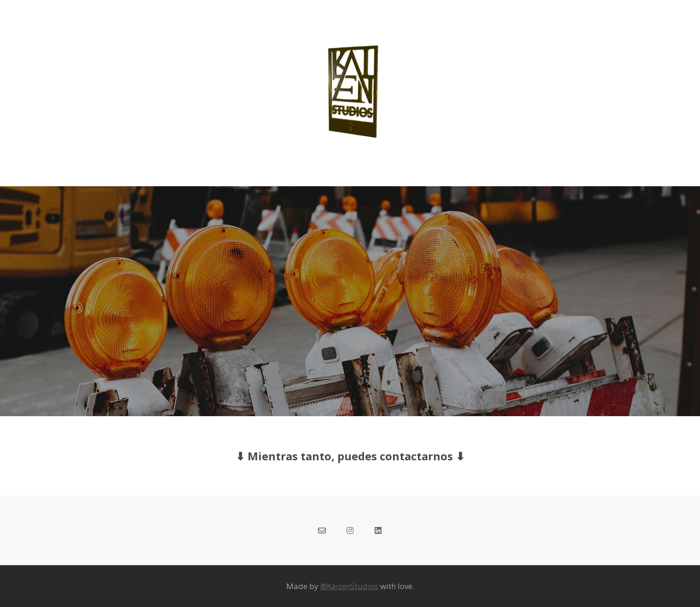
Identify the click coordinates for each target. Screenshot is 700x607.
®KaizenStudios (349, 586)
